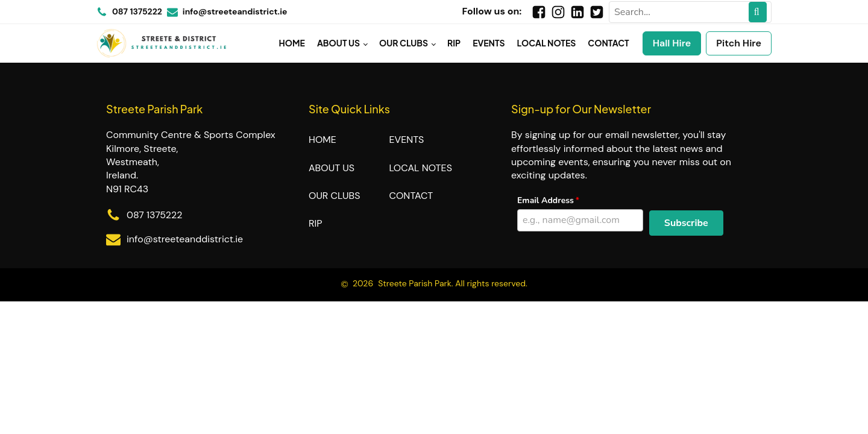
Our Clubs (404, 43)
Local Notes (547, 43)
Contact (608, 43)
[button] (686, 223)
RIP (454, 43)
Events (489, 43)
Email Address (546, 200)
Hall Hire (672, 43)
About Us (338, 43)
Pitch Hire (739, 43)
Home (292, 43)
